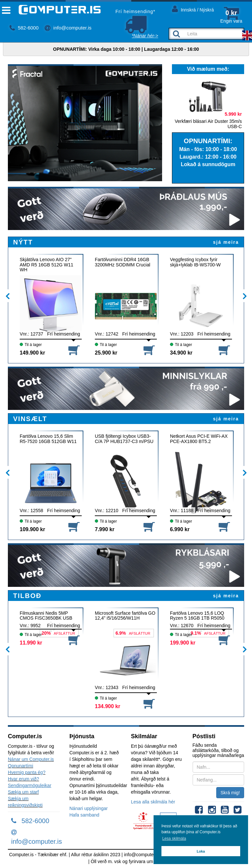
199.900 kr (183, 643)
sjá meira (226, 242)
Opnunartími (21, 766)
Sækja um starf (23, 792)
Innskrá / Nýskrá (193, 9)
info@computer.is (68, 28)
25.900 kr (106, 353)
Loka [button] (201, 851)
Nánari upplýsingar (89, 808)
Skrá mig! (230, 793)
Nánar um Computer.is (31, 759)
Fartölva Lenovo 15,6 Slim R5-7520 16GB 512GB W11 (48, 439)
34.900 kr (181, 353)
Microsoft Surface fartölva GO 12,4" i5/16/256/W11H (125, 616)
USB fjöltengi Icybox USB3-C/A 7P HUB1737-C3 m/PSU (124, 439)
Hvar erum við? (23, 779)
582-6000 (24, 28)
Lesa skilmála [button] (174, 839)
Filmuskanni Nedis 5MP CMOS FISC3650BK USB (46, 616)
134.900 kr (107, 706)
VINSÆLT (30, 419)
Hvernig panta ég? (27, 772)
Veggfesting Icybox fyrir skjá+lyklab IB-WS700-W (195, 262)
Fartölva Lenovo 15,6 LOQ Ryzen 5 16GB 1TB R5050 (197, 616)
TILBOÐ (27, 596)
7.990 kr (105, 529)
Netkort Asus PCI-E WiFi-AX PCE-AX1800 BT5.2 (199, 439)
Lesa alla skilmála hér (153, 802)
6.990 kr (180, 529)
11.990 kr (31, 643)
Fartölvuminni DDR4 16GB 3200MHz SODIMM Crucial (123, 262)
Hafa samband (84, 815)
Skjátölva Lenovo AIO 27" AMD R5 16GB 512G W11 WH (46, 265)
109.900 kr (32, 529)
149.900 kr (32, 353)
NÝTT (23, 242)
